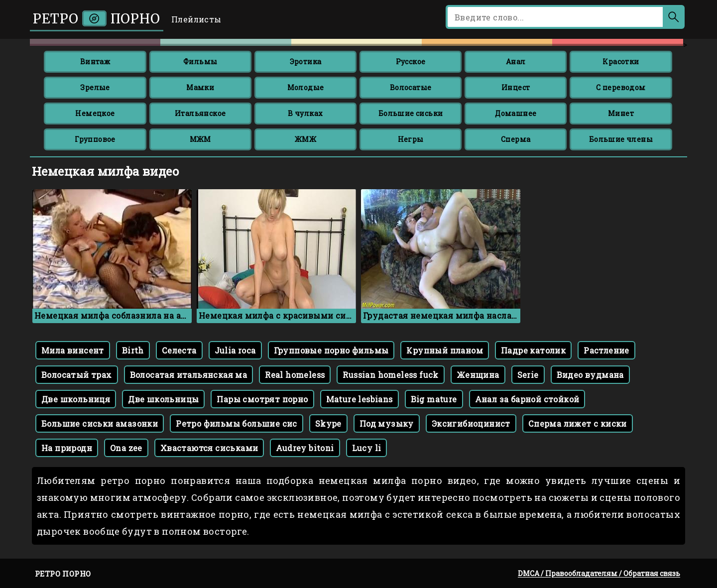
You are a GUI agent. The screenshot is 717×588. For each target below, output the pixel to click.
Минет (621, 113)
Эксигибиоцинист (471, 423)
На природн (67, 448)
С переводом (621, 87)
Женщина (478, 375)
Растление (606, 350)
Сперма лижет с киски (578, 423)
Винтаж (95, 61)
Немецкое (95, 113)
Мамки (200, 87)
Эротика (306, 61)
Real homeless (295, 375)
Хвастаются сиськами (209, 448)
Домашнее (516, 113)
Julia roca (235, 350)
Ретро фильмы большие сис (237, 423)
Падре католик (533, 350)
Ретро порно (97, 19)
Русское (411, 61)
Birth (133, 350)
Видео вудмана (590, 375)
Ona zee (126, 448)
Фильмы (200, 61)
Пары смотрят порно (262, 399)
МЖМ (200, 139)
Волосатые (411, 87)
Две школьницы (163, 399)
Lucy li (367, 448)
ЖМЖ (305, 139)
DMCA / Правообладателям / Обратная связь (599, 573)
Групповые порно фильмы (331, 350)
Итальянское (200, 113)
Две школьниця (76, 399)
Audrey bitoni (305, 448)
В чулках (305, 113)
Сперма (516, 139)
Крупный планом (445, 350)
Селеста (179, 350)
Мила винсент (73, 350)
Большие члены (621, 139)
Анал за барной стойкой (527, 399)
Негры (411, 139)
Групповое (95, 139)
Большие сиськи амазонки (100, 423)
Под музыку (387, 423)
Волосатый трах (77, 375)
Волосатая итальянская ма (189, 375)
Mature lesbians (359, 399)
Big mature (434, 399)
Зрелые (95, 87)
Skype (328, 423)
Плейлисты (196, 19)
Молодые (306, 87)
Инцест (516, 87)
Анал (516, 61)
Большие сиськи (411, 113)
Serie (528, 375)
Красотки (621, 61)
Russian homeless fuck (390, 375)
